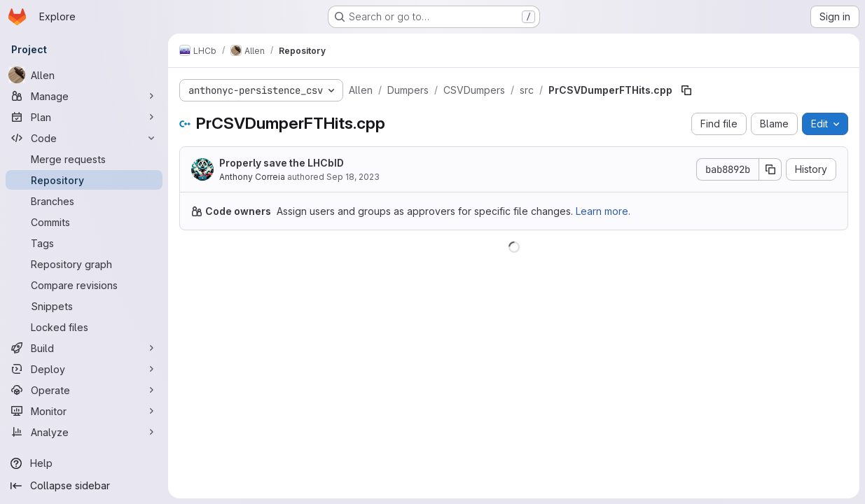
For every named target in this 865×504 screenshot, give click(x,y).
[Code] (84, 138)
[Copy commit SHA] (770, 169)
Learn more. (603, 211)
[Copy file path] (686, 90)
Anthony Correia (252, 177)
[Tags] (84, 243)
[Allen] (84, 75)
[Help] (84, 463)
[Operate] (84, 390)
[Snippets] (84, 306)
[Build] (84, 348)
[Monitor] (84, 411)
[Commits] (84, 222)
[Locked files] (84, 327)
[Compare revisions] (84, 285)
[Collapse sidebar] (84, 486)
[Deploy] (84, 369)
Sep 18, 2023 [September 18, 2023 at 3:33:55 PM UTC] (353, 177)
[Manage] (84, 96)
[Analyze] (84, 432)
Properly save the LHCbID (282, 163)
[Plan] (84, 117)
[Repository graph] (84, 264)
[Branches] (84, 201)
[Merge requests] (84, 159)
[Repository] (84, 180)
